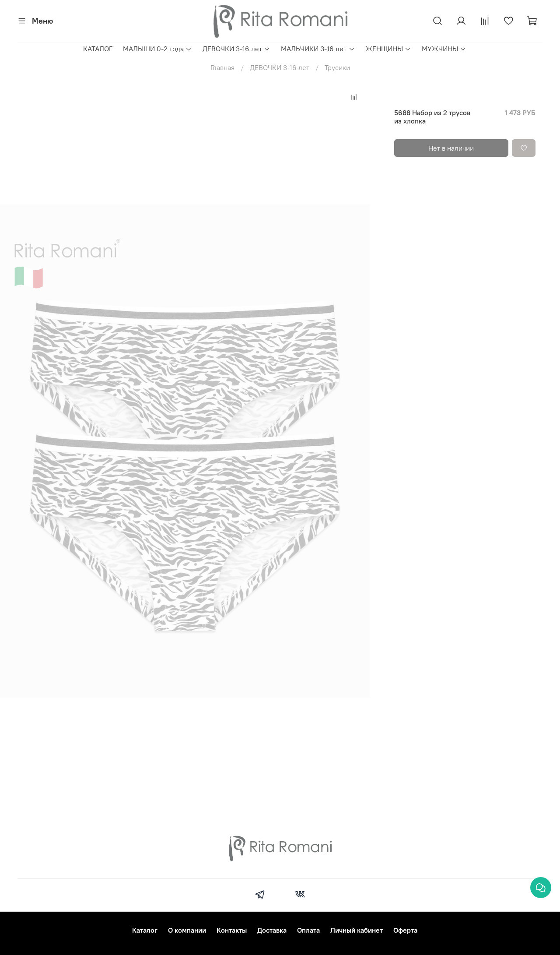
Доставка (272, 930)
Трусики (337, 67)
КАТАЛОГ (98, 49)
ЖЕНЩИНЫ (388, 49)
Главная (222, 67)
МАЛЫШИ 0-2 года (157, 49)
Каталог (145, 930)
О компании (187, 930)
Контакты (232, 930)
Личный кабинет (357, 930)
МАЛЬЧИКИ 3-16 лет (318, 49)
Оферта (405, 930)
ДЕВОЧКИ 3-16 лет (236, 49)
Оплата (308, 930)
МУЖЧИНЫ (444, 49)
